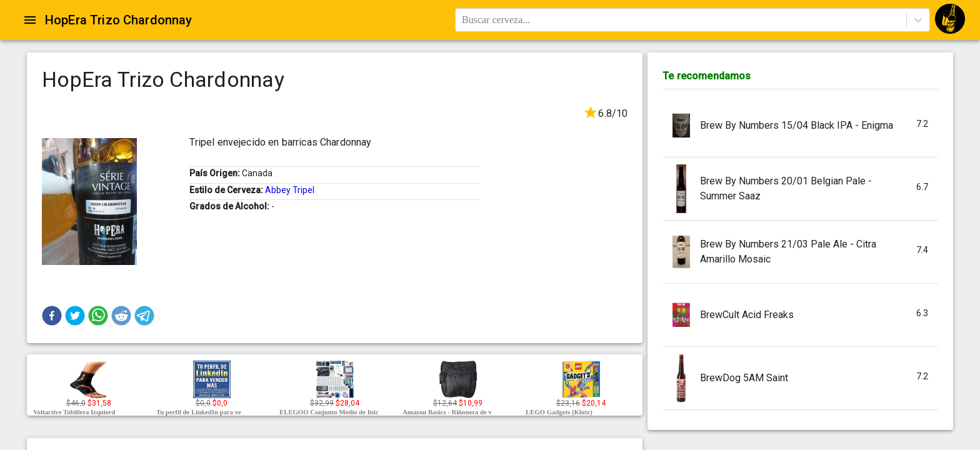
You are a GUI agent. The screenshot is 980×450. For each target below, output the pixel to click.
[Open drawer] (30, 20)
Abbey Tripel (290, 190)
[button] (52, 316)
